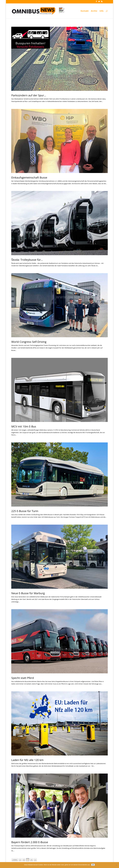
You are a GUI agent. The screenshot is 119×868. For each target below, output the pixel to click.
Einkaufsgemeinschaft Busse (29, 177)
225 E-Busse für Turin (25, 511)
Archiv (94, 11)
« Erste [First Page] (15, 860)
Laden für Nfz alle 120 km (27, 760)
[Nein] (116, 865)
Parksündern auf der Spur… (29, 95)
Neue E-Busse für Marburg (28, 593)
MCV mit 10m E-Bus (24, 426)
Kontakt (85, 11)
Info (101, 11)
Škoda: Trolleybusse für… (27, 260)
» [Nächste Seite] (35, 860)
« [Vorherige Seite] (20, 860)
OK (93, 865)
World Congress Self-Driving (29, 342)
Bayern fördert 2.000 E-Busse (30, 842)
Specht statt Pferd (23, 678)
